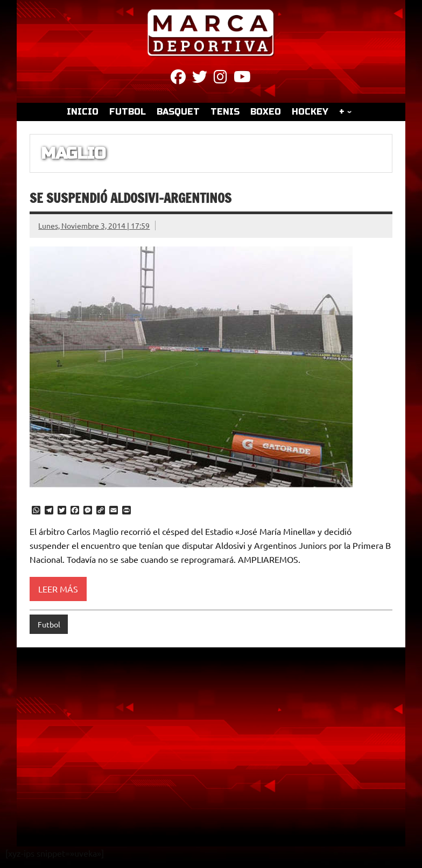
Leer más (58, 589)
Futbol (49, 624)
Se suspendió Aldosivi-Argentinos (131, 198)
